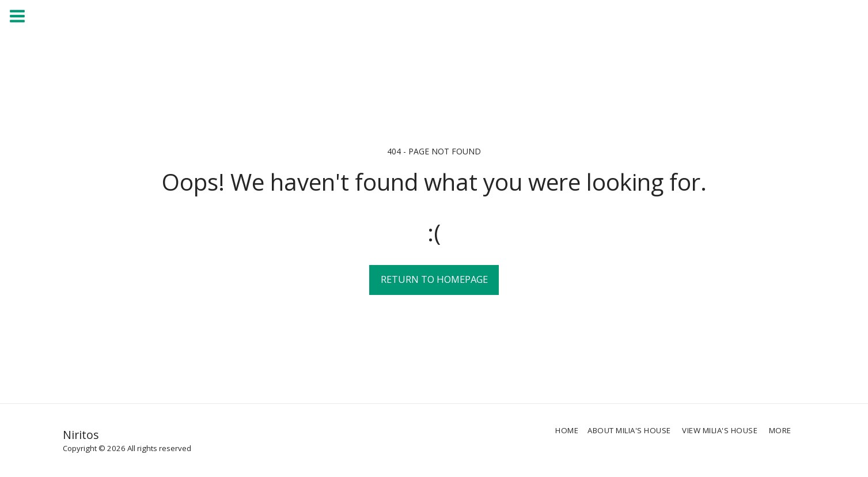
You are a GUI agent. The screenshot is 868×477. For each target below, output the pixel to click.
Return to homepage (434, 279)
